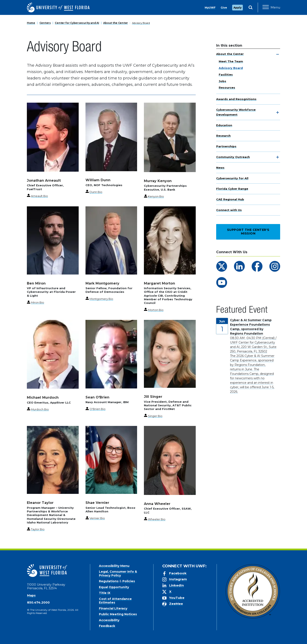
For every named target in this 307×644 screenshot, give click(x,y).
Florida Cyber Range (232, 189)
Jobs (222, 81)
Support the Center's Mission (248, 232)
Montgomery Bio (101, 299)
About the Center (116, 23)
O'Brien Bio (98, 409)
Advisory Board (141, 23)
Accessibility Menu (114, 566)
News (220, 168)
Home (31, 23)
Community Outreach (233, 157)
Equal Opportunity (114, 587)
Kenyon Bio (156, 196)
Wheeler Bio (157, 519)
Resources (227, 88)
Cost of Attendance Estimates (115, 601)
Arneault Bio (39, 196)
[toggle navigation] (278, 54)
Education (224, 125)
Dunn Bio (96, 192)
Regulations (109, 581)
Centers (45, 23)
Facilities (226, 75)
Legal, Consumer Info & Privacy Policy (118, 574)
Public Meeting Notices (118, 614)
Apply (237, 8)
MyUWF (210, 8)
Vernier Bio (97, 518)
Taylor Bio (38, 529)
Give (224, 8)
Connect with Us (229, 210)
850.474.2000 (38, 602)
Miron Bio (38, 302)
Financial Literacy (113, 608)
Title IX (105, 593)
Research (223, 136)
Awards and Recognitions (236, 99)
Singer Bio (155, 416)
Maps (31, 595)
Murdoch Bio (40, 409)
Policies (129, 581)
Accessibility (109, 620)
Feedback (107, 626)
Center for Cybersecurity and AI (77, 23)
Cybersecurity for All (232, 178)
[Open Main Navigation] (271, 7)
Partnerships (226, 146)
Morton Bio (156, 310)
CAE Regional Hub (230, 199)
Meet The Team (231, 61)
